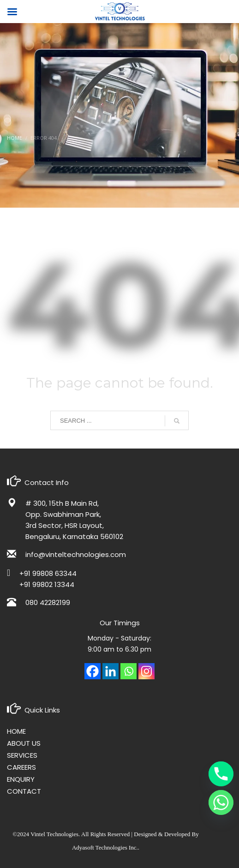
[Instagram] (146, 671)
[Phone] (221, 774)
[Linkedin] (111, 671)
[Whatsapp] (128, 671)
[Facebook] (93, 671)
